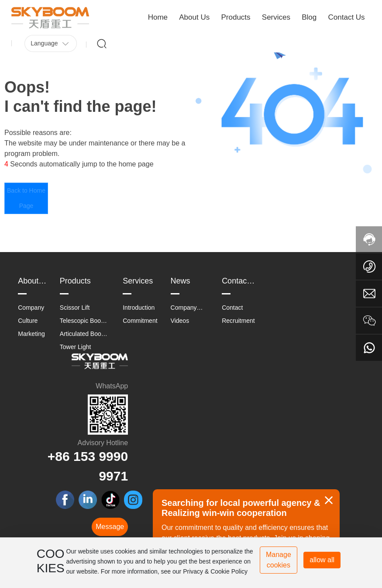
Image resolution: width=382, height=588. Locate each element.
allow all (322, 560)
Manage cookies (279, 560)
